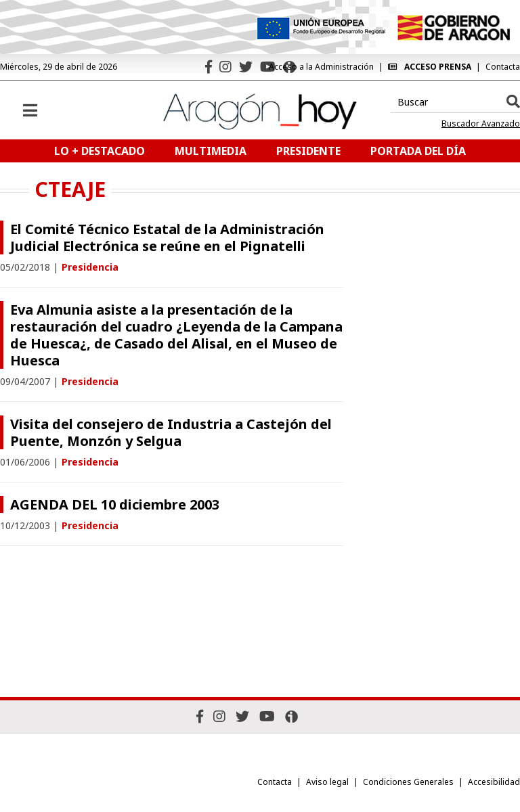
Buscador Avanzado (481, 124)
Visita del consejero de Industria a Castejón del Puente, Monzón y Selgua (171, 432)
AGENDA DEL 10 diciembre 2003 (115, 504)
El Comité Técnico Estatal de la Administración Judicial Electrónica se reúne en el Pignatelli (167, 238)
